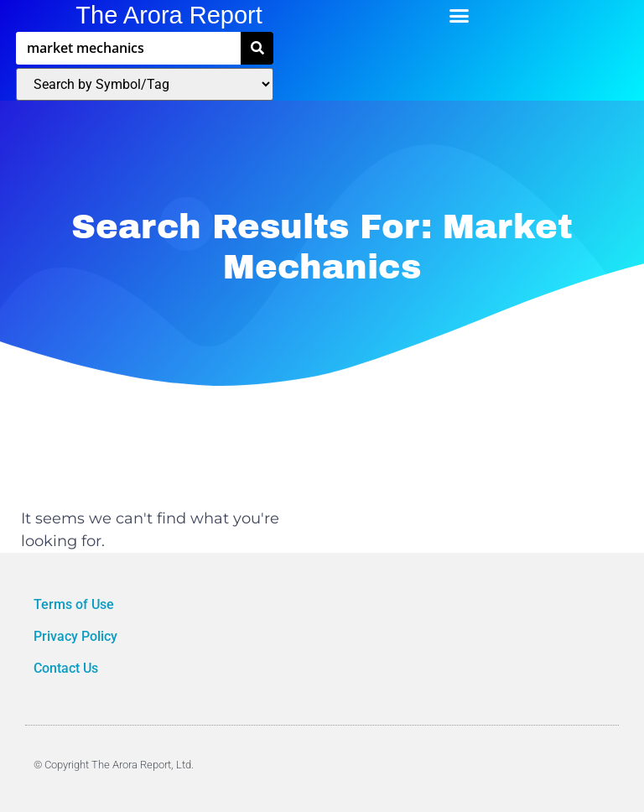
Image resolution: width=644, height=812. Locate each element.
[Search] (257, 48)
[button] (460, 16)
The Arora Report (169, 15)
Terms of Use (75, 604)
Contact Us (66, 668)
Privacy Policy (77, 636)
